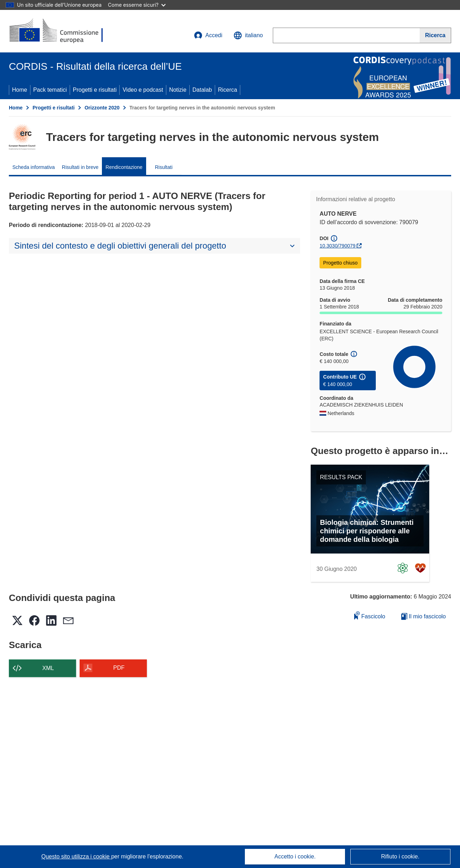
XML (48, 668)
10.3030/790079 (337, 246)
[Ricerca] (435, 35)
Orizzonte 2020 (102, 108)
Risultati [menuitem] (164, 167)
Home (20, 90)
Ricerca (228, 90)
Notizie (178, 90)
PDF (119, 668)
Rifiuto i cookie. (400, 856)
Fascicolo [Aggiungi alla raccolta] (370, 615)
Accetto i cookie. (295, 856)
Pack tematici (50, 90)
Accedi (208, 35)
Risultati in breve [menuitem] (80, 167)
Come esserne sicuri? (137, 5)
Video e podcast (143, 90)
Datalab (202, 90)
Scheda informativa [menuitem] (34, 167)
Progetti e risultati (95, 90)
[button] (248, 35)
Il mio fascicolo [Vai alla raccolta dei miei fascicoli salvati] (424, 616)
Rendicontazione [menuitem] (124, 167)
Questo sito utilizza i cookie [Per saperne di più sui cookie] (76, 856)
